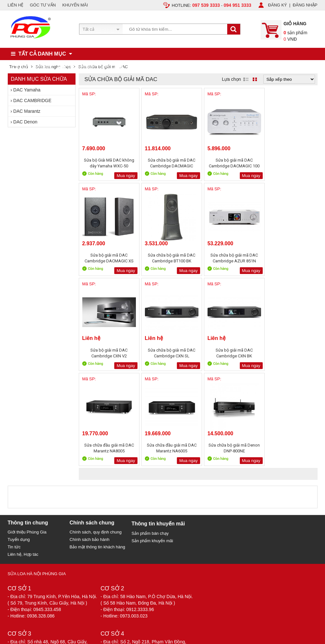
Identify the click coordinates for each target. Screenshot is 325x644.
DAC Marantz (27, 111)
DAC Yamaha (27, 90)
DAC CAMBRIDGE (32, 100)
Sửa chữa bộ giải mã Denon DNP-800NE (288, 353)
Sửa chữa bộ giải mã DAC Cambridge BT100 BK (108, 258)
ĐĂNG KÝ (278, 5)
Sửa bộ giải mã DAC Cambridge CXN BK (108, 353)
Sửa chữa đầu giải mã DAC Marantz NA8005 (168, 353)
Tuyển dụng (19, 444)
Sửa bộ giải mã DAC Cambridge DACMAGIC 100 (228, 163)
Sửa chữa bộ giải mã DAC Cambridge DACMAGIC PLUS (168, 163)
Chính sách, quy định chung (96, 437)
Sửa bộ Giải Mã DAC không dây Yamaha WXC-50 (108, 163)
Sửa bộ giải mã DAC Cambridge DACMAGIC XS (288, 163)
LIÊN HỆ (16, 5)
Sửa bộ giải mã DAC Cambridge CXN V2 (228, 258)
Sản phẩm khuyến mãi (152, 446)
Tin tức (14, 452)
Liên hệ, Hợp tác (23, 459)
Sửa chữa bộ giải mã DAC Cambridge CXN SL (288, 258)
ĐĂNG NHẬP (305, 5)
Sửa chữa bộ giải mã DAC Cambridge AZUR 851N (168, 258)
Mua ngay (123, 176)
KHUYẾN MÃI (75, 5)
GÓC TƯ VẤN (43, 5)
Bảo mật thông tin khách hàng (97, 452)
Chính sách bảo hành (90, 444)
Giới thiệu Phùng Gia (27, 437)
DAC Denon (25, 122)
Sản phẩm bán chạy (150, 438)
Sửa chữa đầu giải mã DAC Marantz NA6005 (228, 353)
